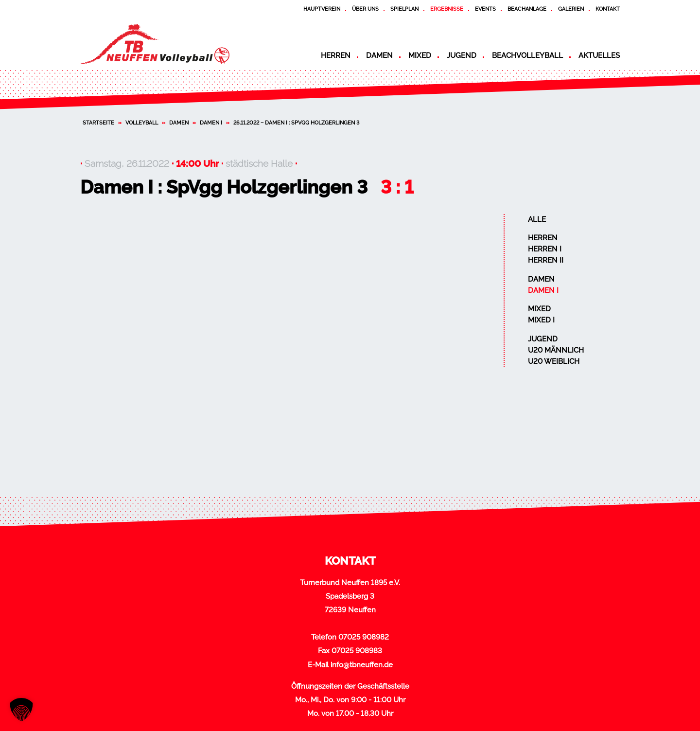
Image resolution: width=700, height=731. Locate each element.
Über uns (365, 9)
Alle (537, 219)
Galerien (571, 9)
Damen (379, 55)
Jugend (462, 55)
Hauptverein (322, 9)
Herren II (546, 260)
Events (485, 9)
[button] (21, 710)
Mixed (420, 55)
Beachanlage (527, 9)
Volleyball (142, 123)
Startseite (98, 123)
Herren (336, 55)
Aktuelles (599, 55)
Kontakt (608, 9)
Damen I (211, 123)
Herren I (545, 249)
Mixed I (541, 320)
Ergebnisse (447, 9)
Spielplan (404, 9)
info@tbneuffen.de (362, 665)
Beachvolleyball (527, 55)
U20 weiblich (554, 361)
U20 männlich (556, 350)
